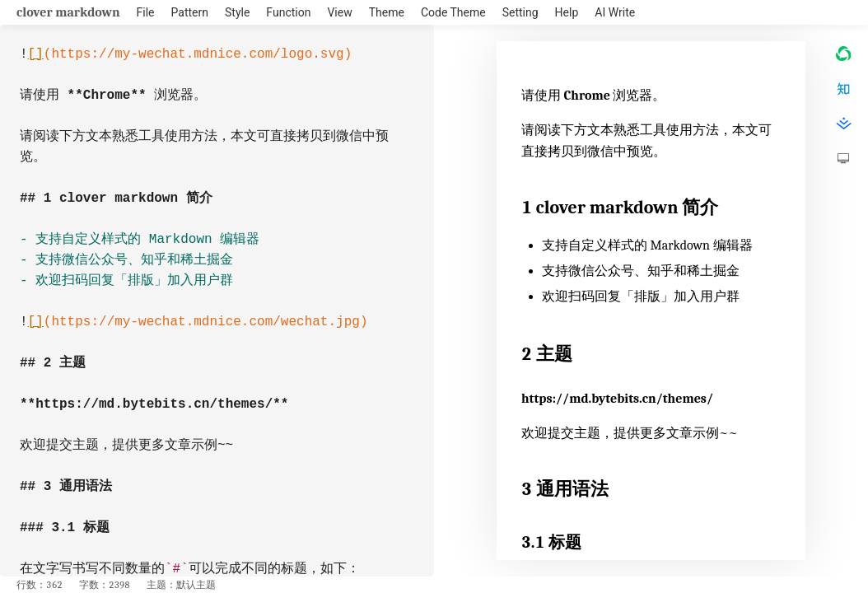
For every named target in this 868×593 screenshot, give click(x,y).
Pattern (190, 12)
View (339, 12)
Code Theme (453, 12)
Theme (387, 12)
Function (288, 12)
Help (567, 12)
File (146, 12)
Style (237, 12)
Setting (520, 12)
